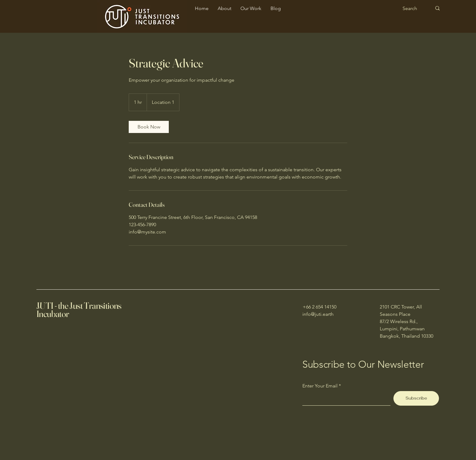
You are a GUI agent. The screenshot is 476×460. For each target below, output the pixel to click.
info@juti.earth (318, 314)
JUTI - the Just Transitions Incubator (79, 310)
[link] (149, 127)
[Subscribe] (416, 398)
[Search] (413, 8)
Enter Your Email (320, 386)
